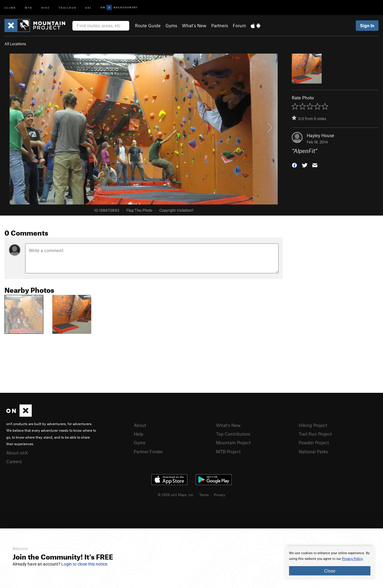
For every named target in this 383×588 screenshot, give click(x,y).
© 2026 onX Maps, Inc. (176, 495)
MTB (29, 7)
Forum (239, 25)
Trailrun (67, 7)
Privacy (220, 495)
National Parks (313, 451)
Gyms (171, 25)
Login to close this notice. (85, 564)
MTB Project (228, 451)
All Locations (15, 44)
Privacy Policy (352, 559)
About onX (17, 453)
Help (139, 434)
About (140, 425)
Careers (14, 461)
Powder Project (314, 442)
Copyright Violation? (176, 210)
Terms (204, 495)
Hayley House (320, 135)
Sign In (367, 25)
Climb (10, 7)
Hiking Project (313, 425)
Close (330, 571)
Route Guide (148, 25)
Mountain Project (233, 442)
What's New (194, 25)
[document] (330, 563)
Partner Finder (148, 451)
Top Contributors (233, 434)
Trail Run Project (315, 434)
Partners (220, 25)
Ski (88, 7)
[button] (294, 165)
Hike (45, 7)
